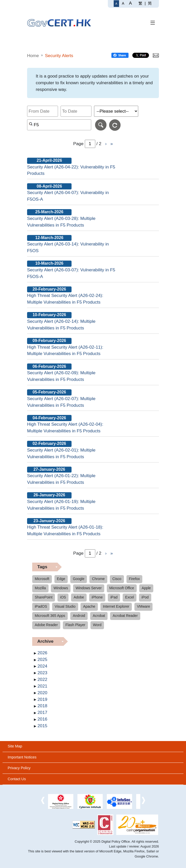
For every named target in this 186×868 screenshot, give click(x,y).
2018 (42, 706)
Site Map (15, 746)
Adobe (79, 597)
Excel (130, 597)
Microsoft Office (122, 588)
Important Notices (22, 757)
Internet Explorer (116, 606)
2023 (42, 673)
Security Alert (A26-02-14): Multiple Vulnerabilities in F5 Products (61, 325)
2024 (42, 666)
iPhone (97, 597)
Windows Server (89, 588)
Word (97, 625)
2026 (42, 653)
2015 (42, 726)
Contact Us (17, 779)
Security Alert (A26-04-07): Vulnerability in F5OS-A (68, 196)
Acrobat (99, 616)
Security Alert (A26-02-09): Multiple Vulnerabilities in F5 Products (61, 376)
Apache (89, 606)
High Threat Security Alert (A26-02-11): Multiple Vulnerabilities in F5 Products (65, 350)
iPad (114, 597)
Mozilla (40, 588)
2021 (42, 686)
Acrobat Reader (125, 616)
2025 (42, 659)
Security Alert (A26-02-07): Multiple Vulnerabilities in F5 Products (61, 402)
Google (79, 579)
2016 (42, 719)
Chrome (98, 579)
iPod (145, 597)
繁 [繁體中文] (140, 3)
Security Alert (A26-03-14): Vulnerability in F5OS (68, 247)
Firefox (135, 579)
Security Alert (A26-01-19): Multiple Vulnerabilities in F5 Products (61, 505)
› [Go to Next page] (106, 144)
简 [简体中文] (150, 3)
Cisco (117, 579)
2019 (42, 699)
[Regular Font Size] (116, 4)
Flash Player (75, 625)
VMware (143, 606)
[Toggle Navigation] (153, 23)
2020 (42, 693)
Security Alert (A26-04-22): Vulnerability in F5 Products (71, 170)
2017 (42, 712)
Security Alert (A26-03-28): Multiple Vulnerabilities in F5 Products (61, 222)
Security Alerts (59, 56)
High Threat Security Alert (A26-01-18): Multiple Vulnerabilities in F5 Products (65, 530)
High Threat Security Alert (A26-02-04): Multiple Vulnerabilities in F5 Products (65, 427)
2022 (42, 679)
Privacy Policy (19, 768)
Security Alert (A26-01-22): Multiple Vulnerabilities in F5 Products (61, 479)
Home (33, 56)
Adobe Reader (46, 625)
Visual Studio (65, 606)
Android (79, 616)
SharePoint (44, 597)
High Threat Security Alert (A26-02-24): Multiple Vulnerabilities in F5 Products (65, 299)
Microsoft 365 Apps (50, 616)
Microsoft (42, 579)
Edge (61, 579)
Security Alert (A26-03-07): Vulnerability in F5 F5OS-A (71, 273)
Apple (146, 588)
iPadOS (41, 606)
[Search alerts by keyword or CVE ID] (59, 125)
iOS (63, 597)
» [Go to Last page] (112, 144)
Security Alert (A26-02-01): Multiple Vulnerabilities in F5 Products (61, 453)
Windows (61, 588)
